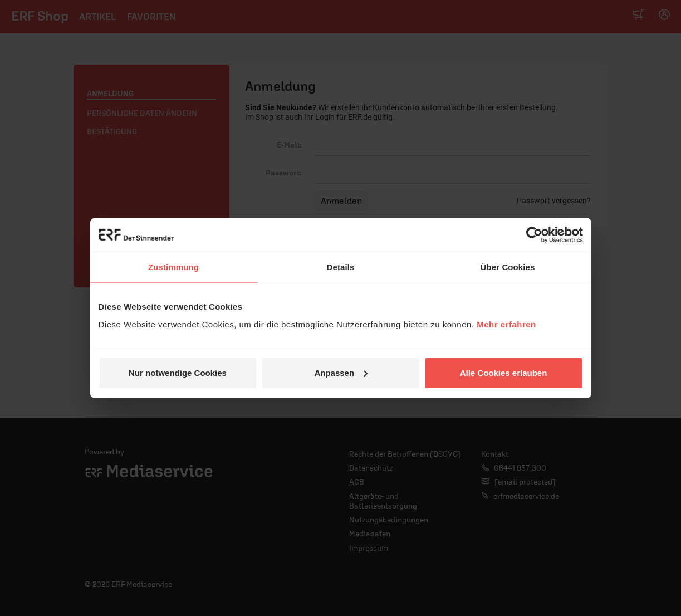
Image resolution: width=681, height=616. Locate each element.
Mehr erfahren (506, 324)
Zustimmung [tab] (173, 267)
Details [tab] (341, 267)
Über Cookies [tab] (508, 267)
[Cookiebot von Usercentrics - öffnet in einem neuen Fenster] (534, 235)
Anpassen (341, 372)
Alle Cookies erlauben (504, 372)
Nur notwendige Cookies (178, 372)
